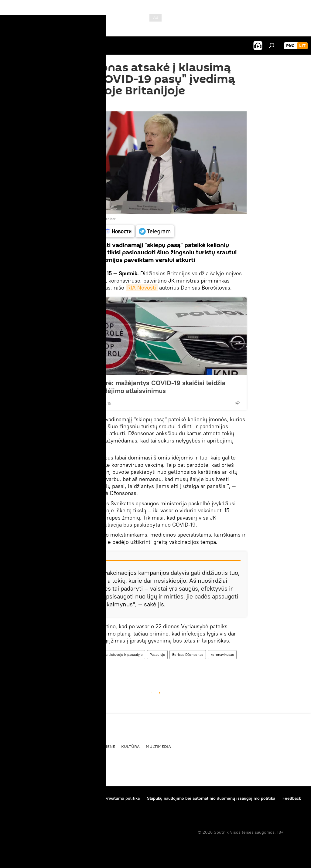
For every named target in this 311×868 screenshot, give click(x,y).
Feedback (292, 798)
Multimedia (158, 746)
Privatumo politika (122, 798)
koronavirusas (222, 654)
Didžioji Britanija (80, 666)
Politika (44, 746)
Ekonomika (72, 746)
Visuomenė (103, 746)
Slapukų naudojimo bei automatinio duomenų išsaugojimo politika (211, 798)
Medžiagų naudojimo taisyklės (68, 798)
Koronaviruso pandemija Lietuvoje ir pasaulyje (105, 654)
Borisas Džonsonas (188, 654)
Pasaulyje (157, 654)
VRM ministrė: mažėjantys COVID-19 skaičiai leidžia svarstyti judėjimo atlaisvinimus (148, 387)
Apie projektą (19, 798)
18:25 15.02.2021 (80, 104)
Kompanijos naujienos (28, 806)
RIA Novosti (142, 288)
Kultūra (130, 746)
